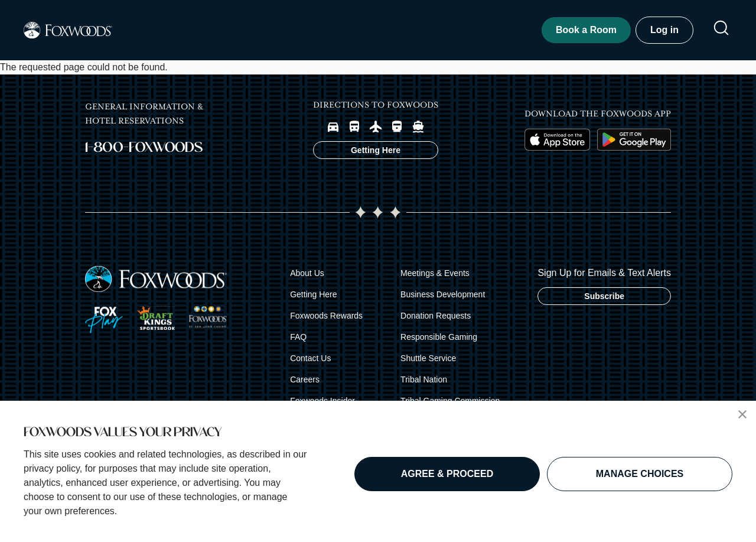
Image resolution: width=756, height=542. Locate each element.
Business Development (443, 300)
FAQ (298, 343)
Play (223, 33)
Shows (387, 33)
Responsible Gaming (439, 343)
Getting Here (313, 300)
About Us (307, 279)
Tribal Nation (424, 385)
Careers (305, 385)
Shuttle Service (428, 364)
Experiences (490, 33)
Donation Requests (436, 322)
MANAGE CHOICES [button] (640, 474)
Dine (303, 33)
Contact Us (310, 364)
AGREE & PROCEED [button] (447, 474)
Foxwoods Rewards (326, 322)
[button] (742, 414)
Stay (144, 33)
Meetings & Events (435, 279)
